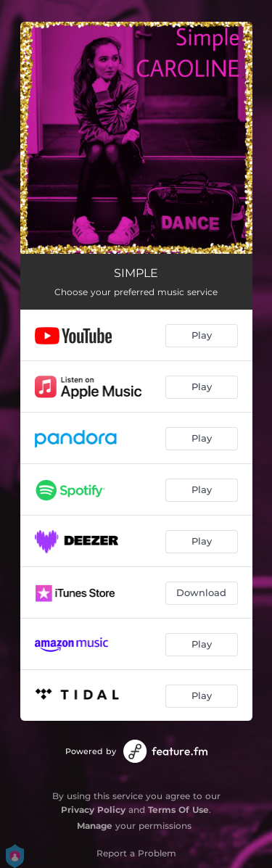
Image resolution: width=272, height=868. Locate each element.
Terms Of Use (178, 810)
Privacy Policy (93, 810)
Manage (95, 826)
